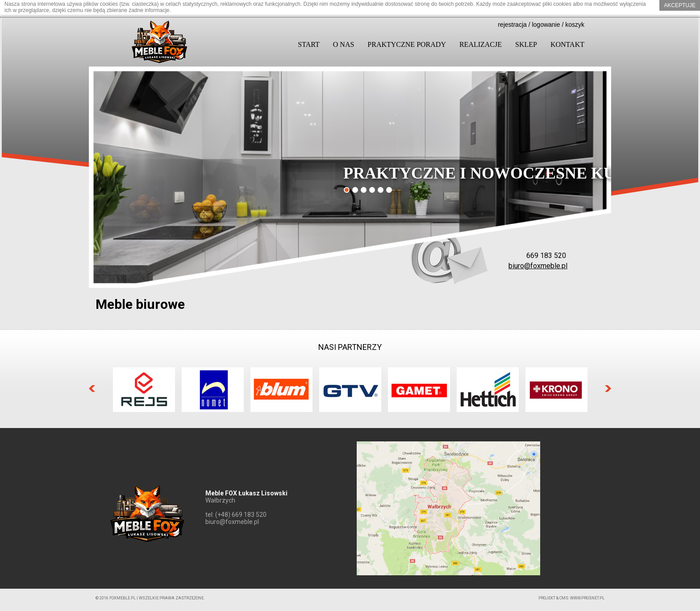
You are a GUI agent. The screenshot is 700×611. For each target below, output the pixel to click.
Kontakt (567, 44)
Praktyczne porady (407, 44)
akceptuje (680, 5)
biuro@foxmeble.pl (538, 266)
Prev (92, 389)
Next (608, 389)
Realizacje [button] (481, 44)
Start (308, 44)
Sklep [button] (526, 44)
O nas (344, 44)
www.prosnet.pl (587, 598)
